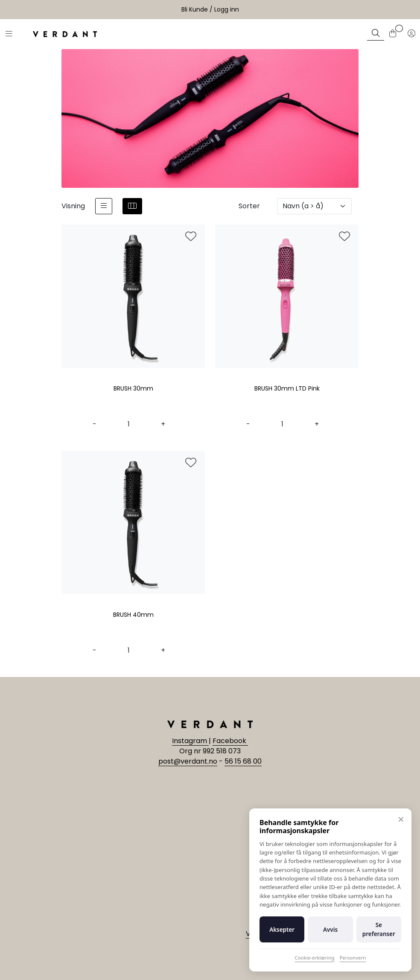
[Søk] (376, 34)
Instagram (190, 741)
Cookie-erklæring (315, 958)
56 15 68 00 (243, 761)
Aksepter (282, 930)
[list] (104, 206)
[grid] (132, 206)
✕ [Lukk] (401, 819)
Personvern (353, 958)
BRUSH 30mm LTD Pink (287, 389)
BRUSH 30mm (133, 389)
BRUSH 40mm (133, 615)
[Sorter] (314, 206)
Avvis (330, 930)
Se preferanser (379, 929)
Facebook (230, 741)
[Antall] (129, 424)
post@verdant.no (188, 761)
